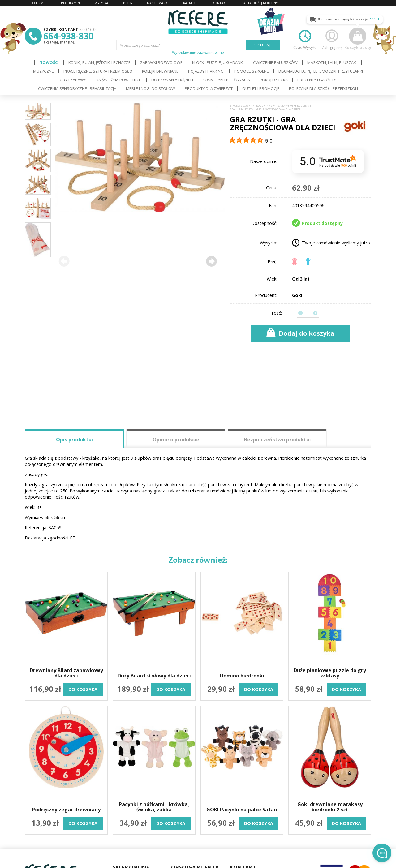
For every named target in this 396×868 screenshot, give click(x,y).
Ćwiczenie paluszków (275, 62)
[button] (211, 261)
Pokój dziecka (274, 80)
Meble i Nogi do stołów (151, 88)
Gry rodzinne (301, 106)
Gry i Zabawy (73, 80)
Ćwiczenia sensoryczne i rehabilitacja (77, 88)
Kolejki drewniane (160, 71)
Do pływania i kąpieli (172, 80)
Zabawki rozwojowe (161, 62)
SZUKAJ (263, 45)
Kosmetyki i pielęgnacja (226, 80)
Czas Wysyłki (305, 39)
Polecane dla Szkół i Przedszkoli (323, 88)
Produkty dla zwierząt (209, 88)
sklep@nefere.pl (59, 43)
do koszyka (83, 689)
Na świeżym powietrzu (119, 80)
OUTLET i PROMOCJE (261, 88)
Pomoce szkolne (252, 71)
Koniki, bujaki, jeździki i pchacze (99, 62)
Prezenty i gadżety (317, 80)
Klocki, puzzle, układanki (218, 62)
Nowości (49, 62)
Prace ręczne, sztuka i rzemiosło (98, 71)
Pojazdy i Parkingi (206, 71)
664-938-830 (68, 36)
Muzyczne (43, 71)
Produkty (262, 106)
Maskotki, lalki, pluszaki (332, 62)
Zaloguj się (332, 39)
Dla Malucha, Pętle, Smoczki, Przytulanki (321, 71)
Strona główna (241, 106)
